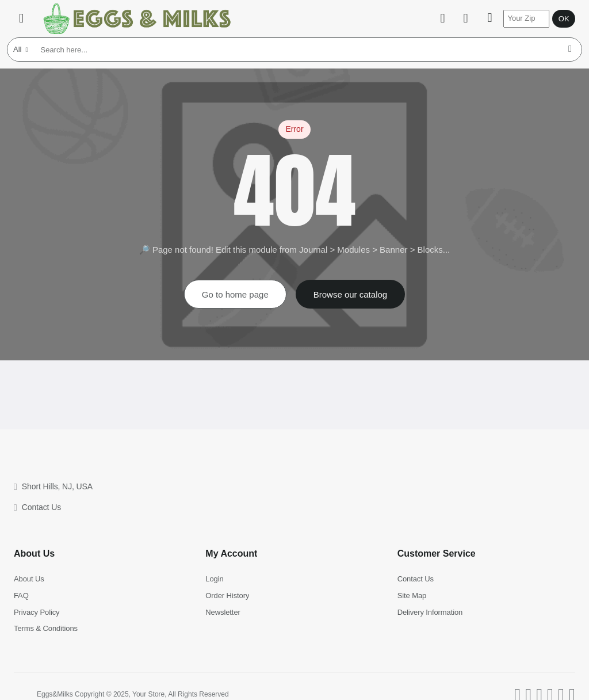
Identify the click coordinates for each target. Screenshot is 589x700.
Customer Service (437, 553)
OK (564, 19)
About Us (34, 553)
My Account (231, 553)
